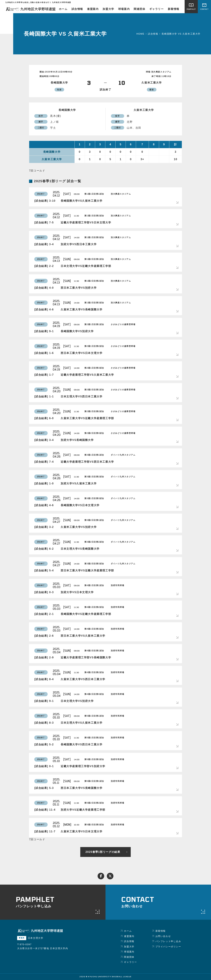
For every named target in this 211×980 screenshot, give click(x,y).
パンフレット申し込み (168, 941)
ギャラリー (157, 9)
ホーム (63, 9)
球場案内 (124, 9)
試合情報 (77, 9)
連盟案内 (93, 9)
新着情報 (174, 9)
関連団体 (139, 9)
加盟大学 (108, 9)
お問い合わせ (163, 936)
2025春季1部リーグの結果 (103, 852)
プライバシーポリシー (168, 947)
